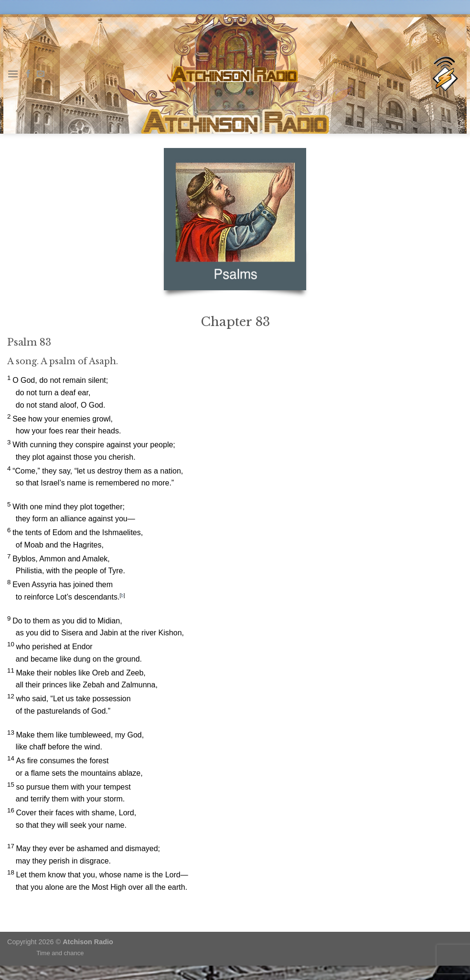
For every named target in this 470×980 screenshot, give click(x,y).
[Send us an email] (41, 74)
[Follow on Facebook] (28, 74)
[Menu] (13, 74)
